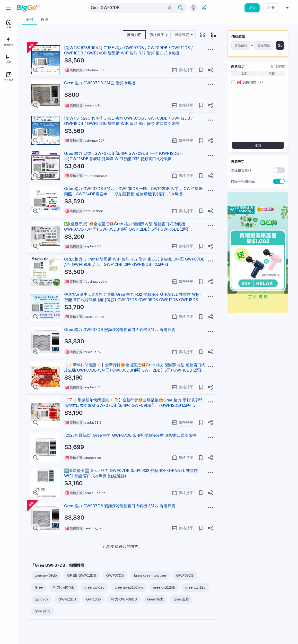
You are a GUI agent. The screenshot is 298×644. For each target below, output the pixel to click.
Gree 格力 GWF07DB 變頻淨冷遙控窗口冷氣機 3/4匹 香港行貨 (120, 330)
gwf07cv (41, 599)
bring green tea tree (150, 575)
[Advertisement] (258, 390)
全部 (244, 73)
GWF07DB (115, 575)
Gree (39, 587)
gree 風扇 (182, 599)
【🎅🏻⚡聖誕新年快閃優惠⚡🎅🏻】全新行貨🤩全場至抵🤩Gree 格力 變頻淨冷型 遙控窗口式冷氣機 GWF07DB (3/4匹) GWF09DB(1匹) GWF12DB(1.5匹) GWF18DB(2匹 (133, 405)
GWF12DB (67, 599)
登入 (252, 8)
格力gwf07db (64, 587)
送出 (258, 145)
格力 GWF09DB (124, 599)
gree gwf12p (195, 587)
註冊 (271, 8)
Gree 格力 (155, 599)
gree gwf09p (94, 587)
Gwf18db (94, 599)
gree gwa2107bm (129, 587)
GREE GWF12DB (82, 575)
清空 (272, 73)
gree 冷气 (43, 611)
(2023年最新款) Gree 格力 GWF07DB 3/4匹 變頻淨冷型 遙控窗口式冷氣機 (130, 435)
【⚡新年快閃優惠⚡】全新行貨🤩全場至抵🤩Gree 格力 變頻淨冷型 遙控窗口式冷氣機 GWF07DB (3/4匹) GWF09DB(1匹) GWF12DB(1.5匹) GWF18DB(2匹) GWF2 (135, 370)
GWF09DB (185, 575)
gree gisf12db (164, 587)
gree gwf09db (46, 575)
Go (280, 45)
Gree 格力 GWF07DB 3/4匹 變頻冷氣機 (100, 83)
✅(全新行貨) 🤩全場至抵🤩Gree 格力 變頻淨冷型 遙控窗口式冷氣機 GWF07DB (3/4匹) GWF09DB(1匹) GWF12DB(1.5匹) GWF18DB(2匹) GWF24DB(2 (126, 229)
